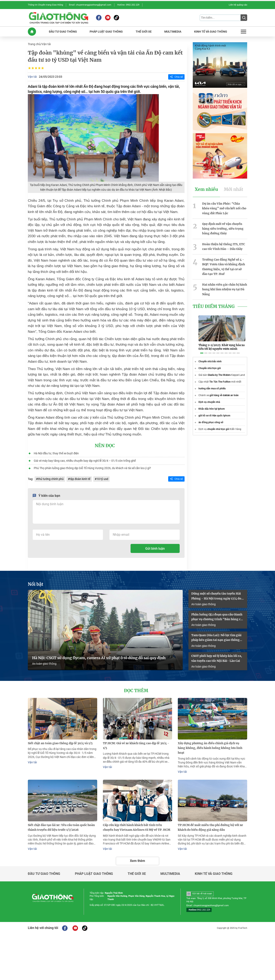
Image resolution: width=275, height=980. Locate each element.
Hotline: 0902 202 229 (128, 5)
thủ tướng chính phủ (51, 478)
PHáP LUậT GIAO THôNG (106, 31)
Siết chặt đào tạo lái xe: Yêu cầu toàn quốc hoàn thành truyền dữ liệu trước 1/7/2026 (61, 825)
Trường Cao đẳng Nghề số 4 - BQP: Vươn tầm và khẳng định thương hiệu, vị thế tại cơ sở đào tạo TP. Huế (224, 265)
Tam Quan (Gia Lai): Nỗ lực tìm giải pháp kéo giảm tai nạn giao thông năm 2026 (216, 637)
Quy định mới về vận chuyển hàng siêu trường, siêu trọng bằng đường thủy (223, 228)
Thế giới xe (137, 871)
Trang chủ (34, 44)
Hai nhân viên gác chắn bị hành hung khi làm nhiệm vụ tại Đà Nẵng (225, 287)
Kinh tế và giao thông (214, 871)
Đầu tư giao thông (44, 871)
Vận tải (46, 44)
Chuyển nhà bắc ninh (210, 357)
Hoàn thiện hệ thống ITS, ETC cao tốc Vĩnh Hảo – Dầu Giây (224, 245)
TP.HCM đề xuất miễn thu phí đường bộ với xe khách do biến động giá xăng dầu (210, 825)
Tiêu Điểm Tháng (214, 304)
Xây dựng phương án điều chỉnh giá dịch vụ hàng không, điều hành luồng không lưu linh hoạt (210, 746)
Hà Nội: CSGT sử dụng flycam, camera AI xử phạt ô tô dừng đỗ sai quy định (99, 656)
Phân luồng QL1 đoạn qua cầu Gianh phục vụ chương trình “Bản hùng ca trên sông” (217, 616)
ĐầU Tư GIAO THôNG (63, 31)
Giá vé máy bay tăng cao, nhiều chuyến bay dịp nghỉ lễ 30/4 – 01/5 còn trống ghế (85, 460)
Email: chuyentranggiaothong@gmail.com (90, 5)
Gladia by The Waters (219, 370)
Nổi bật (36, 583)
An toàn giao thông (44, 662)
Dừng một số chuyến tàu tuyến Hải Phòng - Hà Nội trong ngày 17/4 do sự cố (216, 595)
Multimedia (170, 871)
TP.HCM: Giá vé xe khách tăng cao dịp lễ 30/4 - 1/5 (136, 744)
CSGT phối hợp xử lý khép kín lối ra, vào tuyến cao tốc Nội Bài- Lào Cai (217, 657)
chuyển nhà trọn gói (218, 424)
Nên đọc (105, 445)
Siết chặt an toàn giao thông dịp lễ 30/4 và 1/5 (60, 741)
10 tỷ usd (102, 478)
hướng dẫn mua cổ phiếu (212, 384)
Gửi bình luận (155, 548)
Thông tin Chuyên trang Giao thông (45, 5)
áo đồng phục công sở (211, 418)
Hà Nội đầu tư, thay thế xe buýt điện (56, 453)
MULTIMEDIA (173, 31)
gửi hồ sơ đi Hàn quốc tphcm (214, 411)
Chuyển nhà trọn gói (210, 364)
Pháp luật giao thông (94, 871)
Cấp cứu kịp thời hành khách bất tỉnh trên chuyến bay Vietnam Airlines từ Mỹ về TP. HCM (137, 825)
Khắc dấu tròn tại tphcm (212, 404)
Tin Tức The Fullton (220, 377)
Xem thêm (137, 858)
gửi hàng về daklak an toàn (224, 391)
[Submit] (244, 18)
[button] (202, 348)
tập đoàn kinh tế (80, 478)
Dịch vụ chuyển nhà (209, 397)
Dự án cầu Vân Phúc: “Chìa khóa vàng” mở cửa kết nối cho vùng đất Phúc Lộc (224, 208)
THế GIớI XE (144, 31)
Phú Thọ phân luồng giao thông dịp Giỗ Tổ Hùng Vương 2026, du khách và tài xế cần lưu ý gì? (92, 467)
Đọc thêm (136, 689)
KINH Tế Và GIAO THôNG (211, 31)
